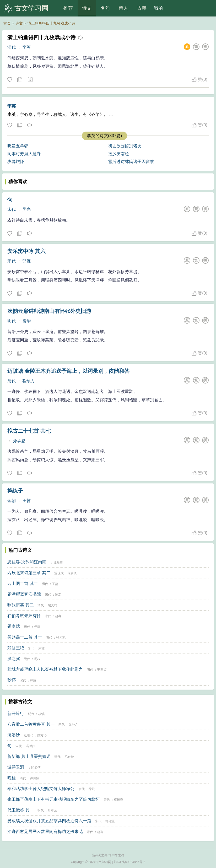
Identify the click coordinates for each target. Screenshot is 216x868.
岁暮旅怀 (16, 162)
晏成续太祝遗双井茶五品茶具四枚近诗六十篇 (49, 821)
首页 (7, 23)
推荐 (68, 8)
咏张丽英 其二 (20, 605)
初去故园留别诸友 (125, 146)
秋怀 (12, 680)
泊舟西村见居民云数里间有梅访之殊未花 (45, 832)
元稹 (37, 627)
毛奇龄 (69, 757)
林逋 (33, 680)
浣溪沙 (14, 735)
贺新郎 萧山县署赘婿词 (29, 756)
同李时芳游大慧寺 (24, 154)
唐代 (27, 627)
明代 (12, 321)
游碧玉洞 (16, 767)
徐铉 (92, 789)
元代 (27, 659)
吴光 (26, 209)
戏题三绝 (16, 648)
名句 (105, 8)
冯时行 (30, 746)
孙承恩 (19, 441)
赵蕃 (58, 616)
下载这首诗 (30, 80)
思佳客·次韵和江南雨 (27, 562)
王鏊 (55, 584)
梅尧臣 (110, 821)
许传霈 (35, 778)
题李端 (14, 626)
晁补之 (73, 725)
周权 (37, 659)
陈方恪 (42, 735)
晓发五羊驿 (18, 146)
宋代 (12, 209)
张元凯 (61, 638)
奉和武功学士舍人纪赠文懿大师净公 (41, 789)
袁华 (26, 321)
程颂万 (29, 381)
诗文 (87, 8)
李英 (26, 47)
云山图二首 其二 (23, 584)
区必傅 (36, 768)
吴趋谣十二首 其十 (25, 637)
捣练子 (15, 491)
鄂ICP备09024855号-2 (129, 862)
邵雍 (26, 261)
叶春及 (52, 810)
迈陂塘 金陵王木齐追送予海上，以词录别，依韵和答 (68, 371)
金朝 (12, 501)
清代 (12, 47)
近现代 (59, 573)
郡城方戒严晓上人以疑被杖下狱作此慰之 (45, 669)
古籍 (142, 8)
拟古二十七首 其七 (29, 431)
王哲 (26, 501)
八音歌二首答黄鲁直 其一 (31, 724)
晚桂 (12, 778)
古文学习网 (31, 8)
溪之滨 (14, 659)
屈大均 (52, 605)
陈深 (58, 595)
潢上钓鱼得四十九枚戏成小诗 (51, 23)
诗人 (123, 8)
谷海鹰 (58, 562)
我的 (159, 8)
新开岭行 (16, 714)
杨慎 (41, 714)
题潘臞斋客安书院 (24, 594)
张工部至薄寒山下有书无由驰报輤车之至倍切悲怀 (53, 799)
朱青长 (72, 573)
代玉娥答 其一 (20, 810)
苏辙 (41, 648)
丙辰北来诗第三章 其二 (29, 573)
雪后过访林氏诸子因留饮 (131, 162)
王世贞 (102, 670)
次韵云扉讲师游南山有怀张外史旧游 (49, 311)
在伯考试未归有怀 (24, 616)
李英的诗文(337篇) (104, 136)
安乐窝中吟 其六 (26, 251)
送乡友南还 (118, 154)
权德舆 (118, 800)
